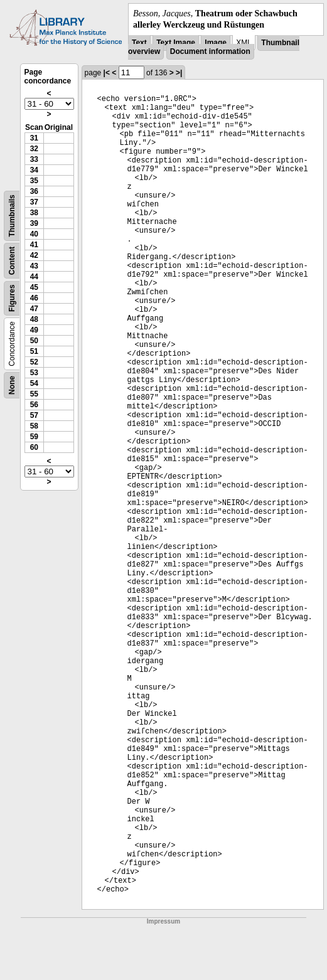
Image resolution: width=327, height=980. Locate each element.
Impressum (163, 921)
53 (34, 373)
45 (34, 287)
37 (34, 202)
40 (34, 234)
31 (34, 138)
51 (34, 351)
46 (34, 298)
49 (34, 330)
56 (34, 405)
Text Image (176, 43)
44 (34, 277)
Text (139, 43)
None (12, 385)
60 (34, 447)
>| (179, 73)
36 (34, 191)
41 (34, 245)
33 (34, 159)
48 (34, 319)
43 (34, 266)
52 (34, 362)
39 (34, 223)
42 (34, 255)
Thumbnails (12, 216)
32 (34, 149)
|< (107, 73)
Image (216, 43)
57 (34, 415)
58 (34, 426)
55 (34, 394)
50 (34, 341)
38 (34, 213)
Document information (210, 51)
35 (34, 181)
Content (12, 261)
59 (34, 437)
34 (34, 170)
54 (34, 383)
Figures (12, 298)
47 (34, 309)
